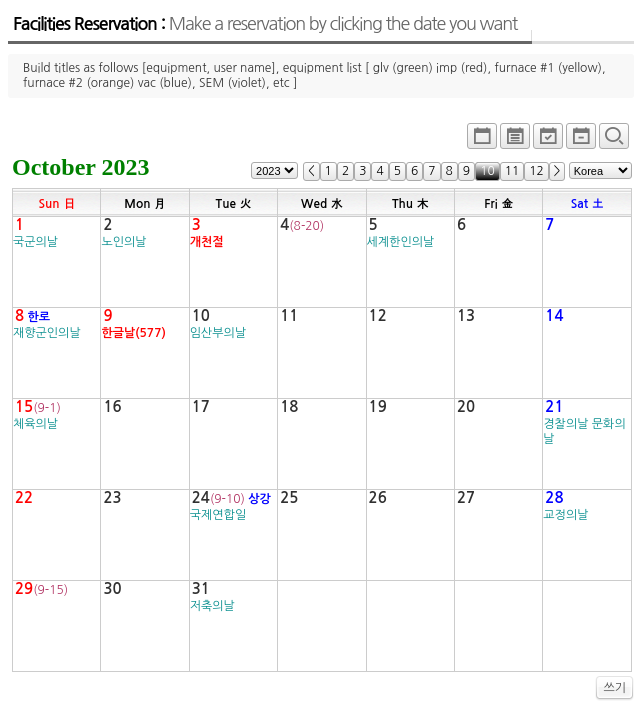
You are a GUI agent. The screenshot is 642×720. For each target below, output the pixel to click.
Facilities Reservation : (265, 24)
